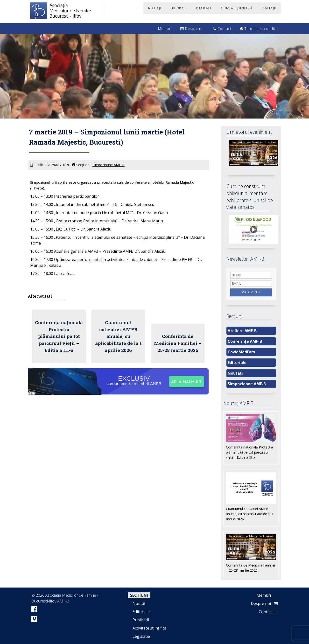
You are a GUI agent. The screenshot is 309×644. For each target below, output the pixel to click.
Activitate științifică (149, 628)
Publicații (141, 620)
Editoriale (237, 363)
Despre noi (193, 29)
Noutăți (235, 373)
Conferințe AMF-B (245, 341)
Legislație (141, 636)
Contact (222, 29)
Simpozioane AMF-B (109, 165)
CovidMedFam (241, 352)
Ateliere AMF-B (242, 331)
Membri (162, 29)
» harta (37, 188)
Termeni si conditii (259, 29)
